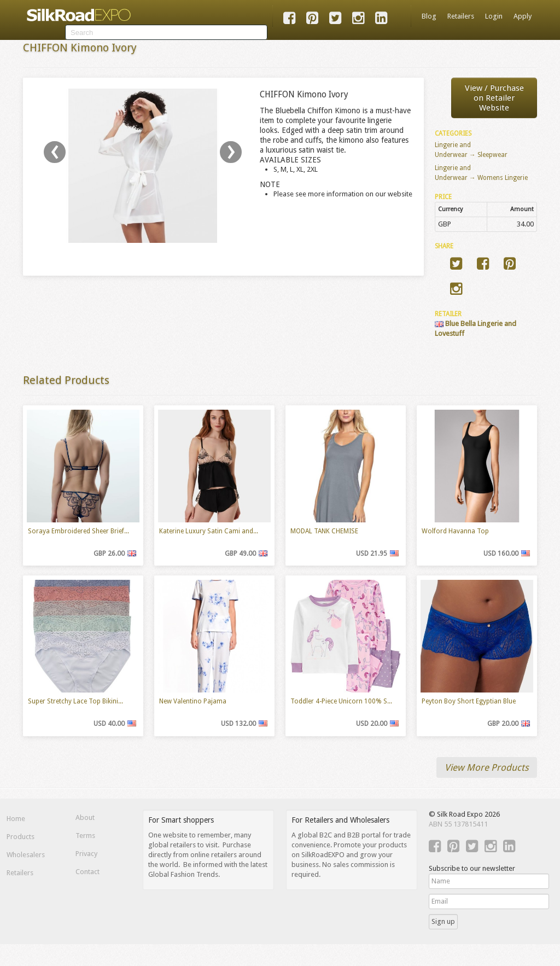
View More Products (487, 767)
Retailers (461, 16)
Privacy (86, 854)
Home (16, 819)
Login (494, 16)
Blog (429, 16)
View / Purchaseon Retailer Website (494, 98)
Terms (85, 836)
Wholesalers (26, 855)
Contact (87, 872)
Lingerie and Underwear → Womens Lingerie (481, 173)
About (85, 817)
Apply (523, 16)
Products (21, 837)
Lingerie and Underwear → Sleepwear (471, 150)
